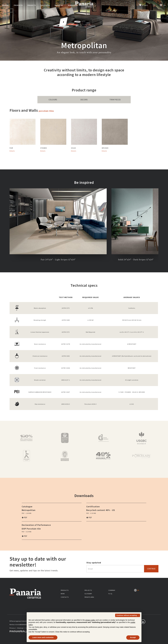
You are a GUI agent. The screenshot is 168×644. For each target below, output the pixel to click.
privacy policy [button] (90, 620)
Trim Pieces (115, 100)
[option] (58, 225)
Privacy (12, 628)
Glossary (88, 594)
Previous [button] (8, 225)
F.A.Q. (110, 594)
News (63, 594)
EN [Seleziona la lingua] (163, 5)
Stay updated (94, 563)
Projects (88, 590)
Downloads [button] (73, 5)
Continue (151, 569)
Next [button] (160, 225)
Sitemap (20, 628)
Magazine (59, 5)
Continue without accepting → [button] (128, 615)
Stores (143, 5)
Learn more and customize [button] (43, 637)
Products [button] (18, 5)
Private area (89, 597)
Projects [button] (32, 5)
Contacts (65, 597)
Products (65, 590)
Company (112, 590)
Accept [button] (133, 637)
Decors (84, 100)
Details (12, 151)
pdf (24, 517)
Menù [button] (6, 5)
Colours (53, 100)
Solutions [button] (45, 5)
